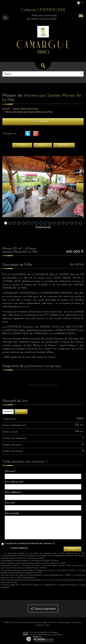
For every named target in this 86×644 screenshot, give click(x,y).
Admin (48, 625)
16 (72, 223)
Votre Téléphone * (13, 492)
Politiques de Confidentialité (43, 585)
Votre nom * (10, 471)
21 (45, 227)
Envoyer (72, 549)
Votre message (12, 513)
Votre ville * (10, 503)
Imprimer (43, 145)
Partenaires (40, 625)
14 (63, 223)
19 (36, 227)
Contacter (22, 145)
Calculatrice (64, 145)
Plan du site (52, 623)
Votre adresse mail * (14, 482)
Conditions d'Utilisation (68, 585)
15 (67, 223)
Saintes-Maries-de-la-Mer (25, 109)
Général (8, 412)
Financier (21, 412)
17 (76, 223)
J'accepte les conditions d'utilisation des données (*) (30, 543)
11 (50, 223)
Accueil (6, 109)
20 (41, 227)
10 (45, 223)
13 (58, 223)
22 (50, 227)
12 (54, 223)
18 (80, 223)
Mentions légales (64, 623)
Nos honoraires (76, 623)
